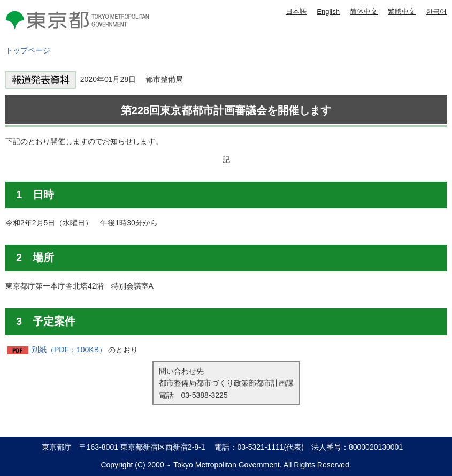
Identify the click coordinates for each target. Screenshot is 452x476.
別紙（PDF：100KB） (69, 350)
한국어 (436, 12)
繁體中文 (402, 12)
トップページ (28, 50)
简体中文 (364, 12)
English (328, 12)
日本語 (296, 12)
